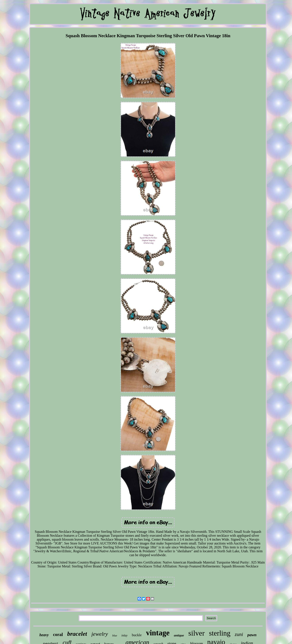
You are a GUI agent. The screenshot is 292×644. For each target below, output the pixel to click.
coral (58, 634)
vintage (158, 633)
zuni (239, 634)
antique (179, 635)
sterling (220, 633)
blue (115, 635)
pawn (252, 635)
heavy (44, 635)
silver (197, 633)
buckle (137, 635)
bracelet (77, 634)
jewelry (100, 634)
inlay (124, 635)
